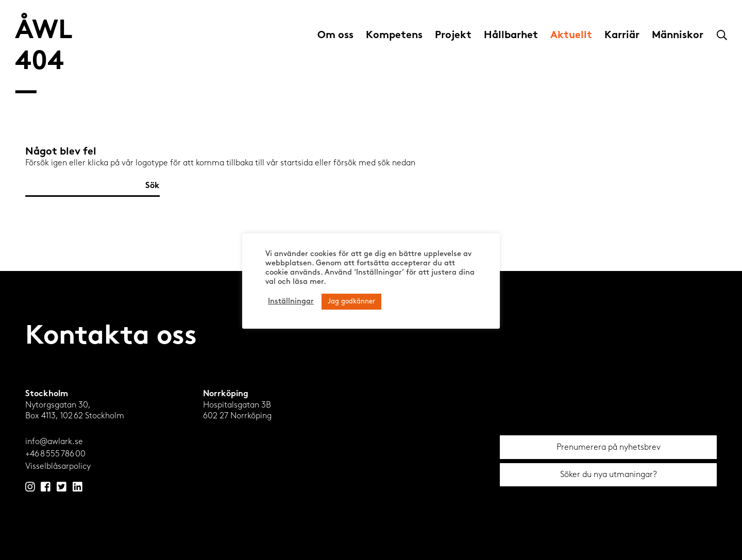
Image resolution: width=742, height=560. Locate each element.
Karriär (622, 36)
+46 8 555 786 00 (55, 454)
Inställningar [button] (291, 302)
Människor (678, 36)
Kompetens (394, 36)
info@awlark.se (54, 441)
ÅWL (44, 62)
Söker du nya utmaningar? (609, 474)
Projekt (453, 36)
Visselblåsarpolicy (58, 466)
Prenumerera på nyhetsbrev (609, 447)
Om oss (335, 36)
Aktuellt (571, 36)
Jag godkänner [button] (351, 302)
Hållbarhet (511, 36)
